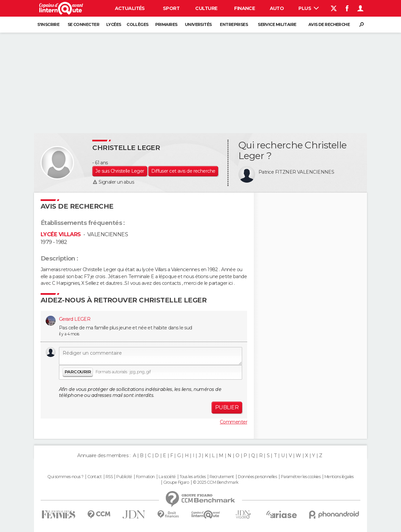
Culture (206, 8)
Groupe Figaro (176, 482)
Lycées (114, 24)
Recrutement (222, 477)
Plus (309, 8)
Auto (277, 8)
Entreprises (234, 24)
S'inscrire (48, 24)
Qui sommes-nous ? (65, 477)
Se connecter (83, 24)
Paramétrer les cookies (301, 477)
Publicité (124, 477)
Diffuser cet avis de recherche (183, 171)
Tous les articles (193, 477)
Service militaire (277, 24)
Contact (94, 477)
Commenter (233, 422)
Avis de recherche (329, 24)
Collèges (138, 24)
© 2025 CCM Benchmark (216, 482)
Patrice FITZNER (277, 172)
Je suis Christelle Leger (120, 171)
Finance (244, 8)
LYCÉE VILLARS (61, 234)
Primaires (166, 24)
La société (167, 477)
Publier (227, 407)
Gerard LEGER (75, 319)
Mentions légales (339, 477)
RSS (109, 477)
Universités (198, 24)
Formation (145, 477)
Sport (171, 8)
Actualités (130, 8)
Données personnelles (257, 477)
